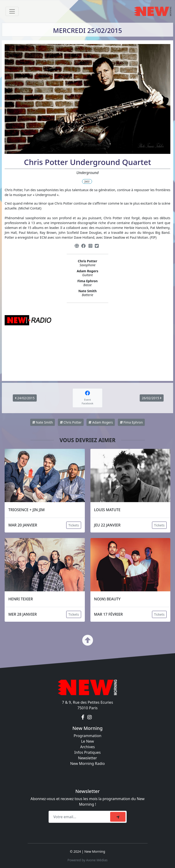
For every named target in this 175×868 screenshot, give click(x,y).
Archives (87, 747)
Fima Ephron (131, 422)
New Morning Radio (87, 763)
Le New (87, 741)
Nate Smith (43, 422)
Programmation (87, 736)
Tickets (74, 525)
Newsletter (87, 758)
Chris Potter (71, 422)
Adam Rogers (101, 422)
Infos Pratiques (88, 752)
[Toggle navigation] (12, 11)
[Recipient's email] (80, 817)
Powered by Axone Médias (87, 860)
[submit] (118, 817)
